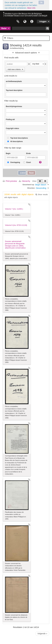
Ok (41, 2)
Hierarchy (25, 181)
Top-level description (14, 90)
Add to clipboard (29, 204)
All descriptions (15, 142)
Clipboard (18, 22)
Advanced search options (26, 53)
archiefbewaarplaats (14, 81)
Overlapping (14, 162)
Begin (8, 153)
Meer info (31, 8)
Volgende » (42, 634)
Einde (28, 153)
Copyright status (12, 128)
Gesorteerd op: (28, 185)
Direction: (31, 188)
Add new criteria (15, 69)
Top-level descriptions (18, 138)
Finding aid (10, 119)
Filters (9, 38)
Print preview (10, 181)
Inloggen (43, 21)
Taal (25, 22)
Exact (27, 162)
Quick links (32, 22)
